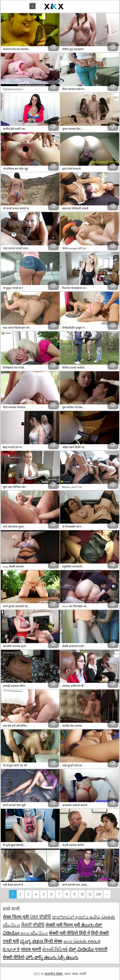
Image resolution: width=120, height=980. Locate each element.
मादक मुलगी (31, 949)
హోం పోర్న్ (35, 957)
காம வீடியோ (34, 933)
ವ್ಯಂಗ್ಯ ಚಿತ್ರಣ (32, 941)
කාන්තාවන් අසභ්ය (71, 917)
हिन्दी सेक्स (53, 941)
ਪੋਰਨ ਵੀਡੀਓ (41, 917)
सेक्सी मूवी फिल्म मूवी (63, 925)
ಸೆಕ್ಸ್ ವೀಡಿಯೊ (82, 949)
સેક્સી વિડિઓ (55, 949)
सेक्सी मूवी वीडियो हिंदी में (69, 933)
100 (98, 894)
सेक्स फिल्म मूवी (16, 917)
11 (90, 894)
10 (82, 894)
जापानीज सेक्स (54, 974)
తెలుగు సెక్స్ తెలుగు (61, 957)
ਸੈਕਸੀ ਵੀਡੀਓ (33, 925)
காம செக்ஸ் (76, 941)
